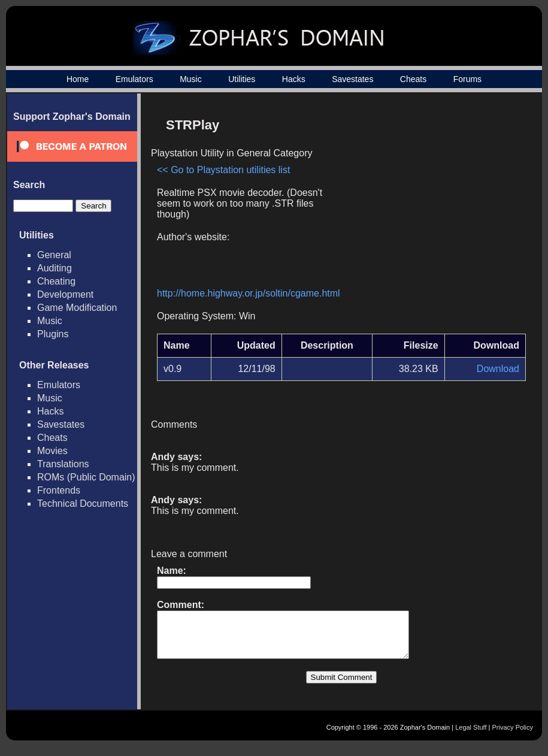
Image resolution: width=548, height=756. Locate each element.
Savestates (352, 79)
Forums (467, 79)
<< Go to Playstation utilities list (223, 170)
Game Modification (77, 308)
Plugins (53, 334)
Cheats (413, 79)
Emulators (134, 79)
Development (65, 294)
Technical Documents (83, 504)
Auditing (55, 268)
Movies (52, 451)
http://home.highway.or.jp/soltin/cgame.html (249, 293)
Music (191, 79)
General (54, 255)
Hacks (294, 79)
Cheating (56, 281)
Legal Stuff (471, 736)
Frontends (59, 490)
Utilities (242, 79)
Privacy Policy (513, 736)
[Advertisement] (424, 195)
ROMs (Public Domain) (86, 477)
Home (78, 79)
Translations (63, 464)
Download (498, 369)
